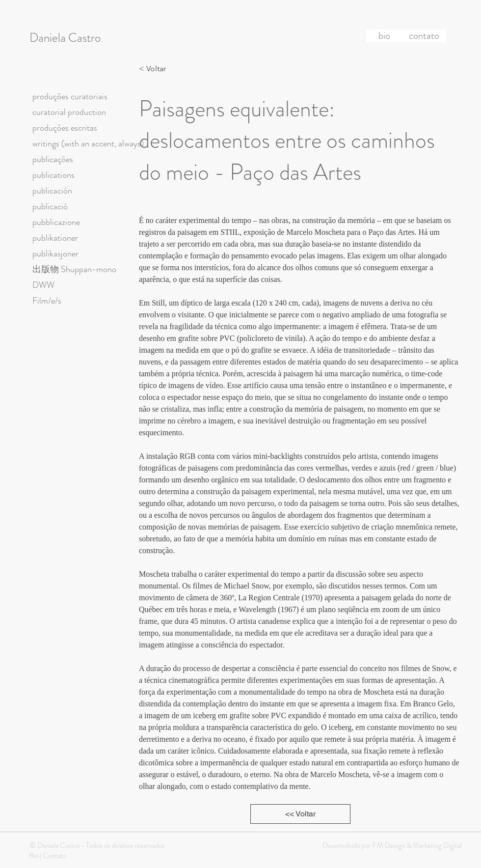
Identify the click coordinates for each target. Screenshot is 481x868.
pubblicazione (56, 222)
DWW (43, 285)
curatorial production (69, 112)
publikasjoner (55, 253)
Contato (54, 856)
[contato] (424, 36)
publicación (52, 191)
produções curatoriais (70, 96)
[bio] (384, 36)
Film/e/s (47, 301)
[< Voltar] (155, 69)
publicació (50, 206)
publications (53, 175)
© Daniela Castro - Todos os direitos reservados (97, 845)
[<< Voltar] (300, 814)
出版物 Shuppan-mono (74, 269)
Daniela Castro (65, 38)
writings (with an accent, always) (88, 143)
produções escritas (65, 128)
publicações (53, 159)
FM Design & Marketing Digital (416, 845)
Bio (34, 856)
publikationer (55, 238)
